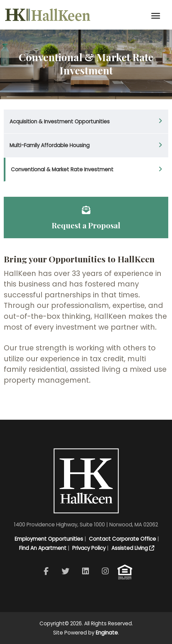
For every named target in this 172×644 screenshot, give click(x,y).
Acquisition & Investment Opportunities (60, 121)
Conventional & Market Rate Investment (62, 169)
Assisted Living (132, 548)
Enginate (107, 633)
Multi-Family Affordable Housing (50, 145)
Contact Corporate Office (122, 539)
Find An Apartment (42, 548)
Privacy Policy (88, 548)
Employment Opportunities (48, 539)
